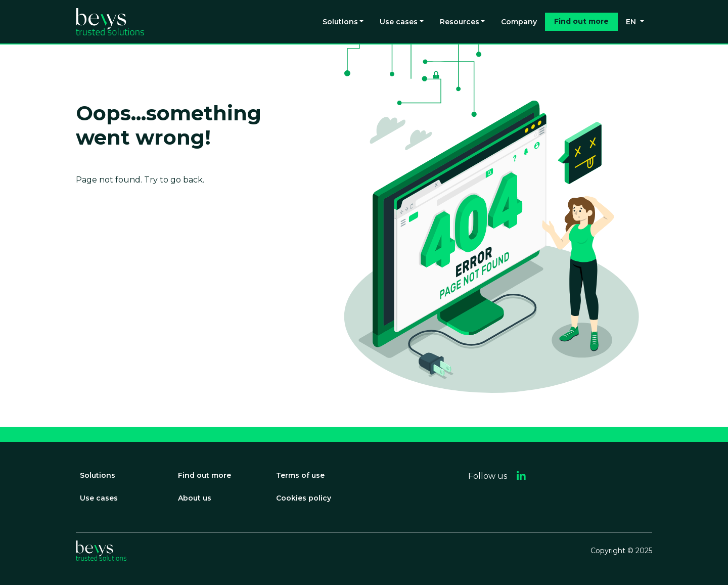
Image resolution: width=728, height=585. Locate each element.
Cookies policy (304, 498)
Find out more (581, 21)
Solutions (340, 22)
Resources (460, 22)
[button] (521, 476)
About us (195, 498)
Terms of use (300, 475)
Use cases (399, 22)
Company (519, 22)
